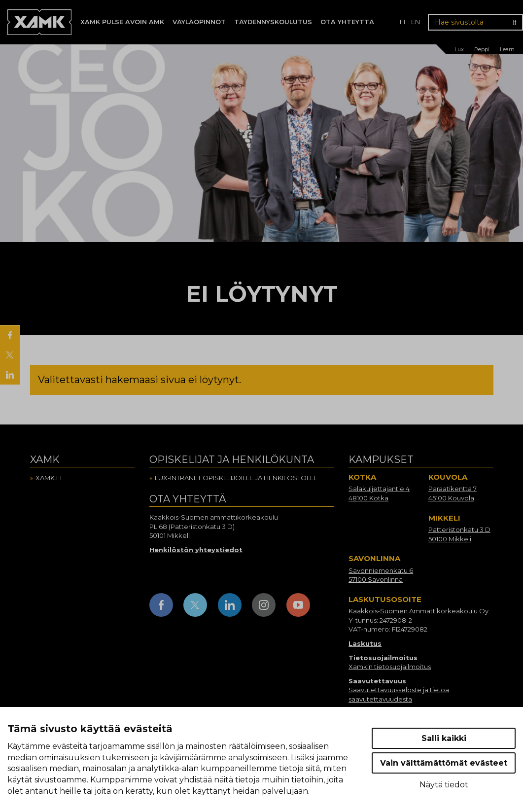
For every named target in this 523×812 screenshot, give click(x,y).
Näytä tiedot (444, 785)
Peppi (482, 49)
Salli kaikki (444, 738)
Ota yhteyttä (347, 22)
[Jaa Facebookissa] (10, 335)
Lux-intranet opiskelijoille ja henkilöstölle (236, 478)
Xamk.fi (49, 478)
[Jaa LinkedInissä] (10, 375)
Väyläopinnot (199, 22)
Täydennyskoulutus (273, 22)
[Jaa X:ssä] (10, 355)
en (416, 22)
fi (402, 22)
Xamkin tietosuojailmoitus (390, 667)
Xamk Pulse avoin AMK (122, 22)
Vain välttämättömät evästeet (444, 763)
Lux (459, 49)
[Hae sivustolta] (475, 22)
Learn (507, 49)
